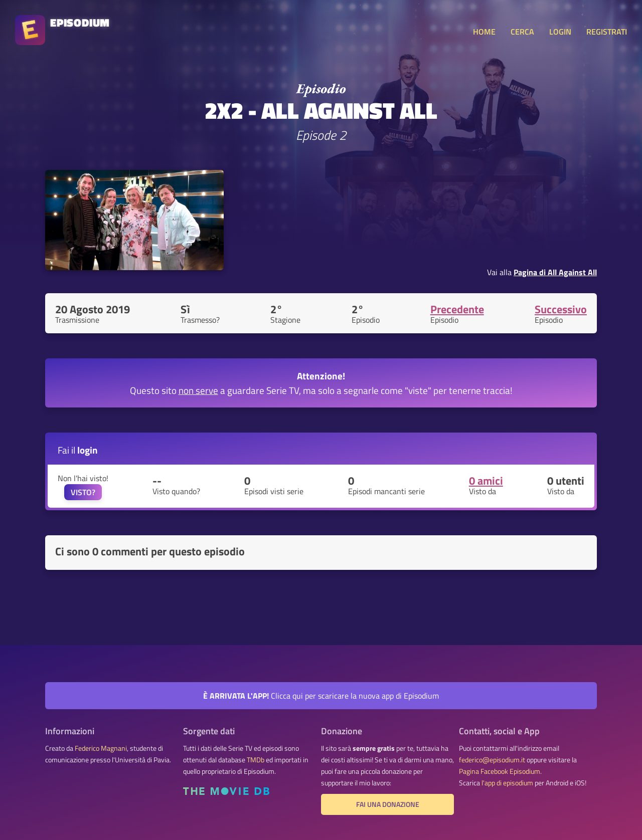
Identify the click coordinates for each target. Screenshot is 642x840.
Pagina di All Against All (555, 272)
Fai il (78, 450)
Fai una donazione (388, 804)
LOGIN (560, 32)
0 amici (486, 481)
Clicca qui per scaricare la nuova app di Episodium (321, 696)
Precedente (457, 309)
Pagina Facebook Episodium (500, 771)
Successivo (561, 309)
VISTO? (83, 492)
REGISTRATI (607, 32)
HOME (484, 32)
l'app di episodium (507, 783)
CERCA (522, 32)
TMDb (256, 760)
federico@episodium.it (492, 760)
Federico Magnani (101, 748)
